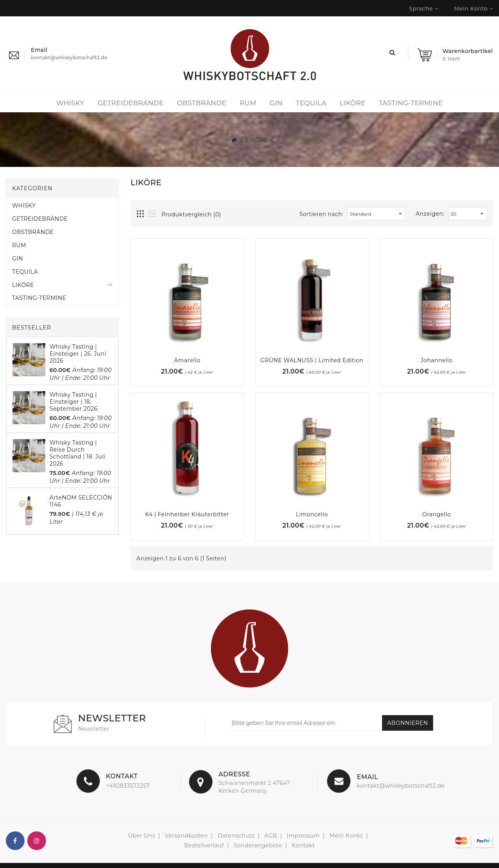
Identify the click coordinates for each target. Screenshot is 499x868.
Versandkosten (187, 836)
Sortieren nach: (322, 214)
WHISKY (70, 103)
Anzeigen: (430, 214)
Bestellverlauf (204, 845)
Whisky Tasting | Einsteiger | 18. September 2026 (73, 402)
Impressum (303, 836)
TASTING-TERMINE (411, 103)
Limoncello (312, 514)
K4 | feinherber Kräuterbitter (187, 514)
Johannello (437, 360)
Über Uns (142, 836)
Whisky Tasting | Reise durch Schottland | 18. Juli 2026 (77, 453)
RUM (248, 103)
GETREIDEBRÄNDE (130, 103)
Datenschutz (236, 836)
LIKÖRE (352, 103)
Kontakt (303, 845)
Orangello (436, 514)
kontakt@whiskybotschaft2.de (401, 786)
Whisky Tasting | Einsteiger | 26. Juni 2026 (78, 354)
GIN (276, 103)
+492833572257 (128, 786)
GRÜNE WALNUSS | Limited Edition (312, 360)
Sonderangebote (258, 845)
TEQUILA (311, 103)
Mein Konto (346, 836)
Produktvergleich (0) (191, 214)
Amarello (187, 360)
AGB (271, 836)
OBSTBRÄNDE (202, 103)
